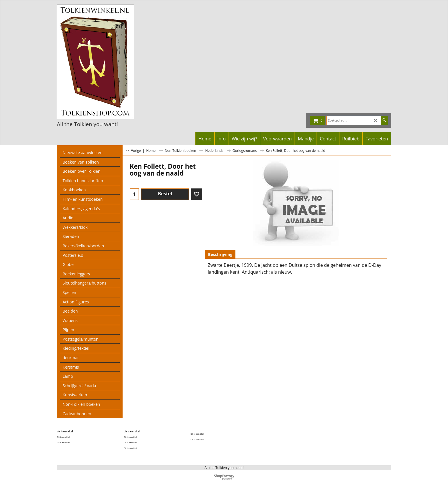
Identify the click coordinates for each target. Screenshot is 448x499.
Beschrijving (220, 254)
